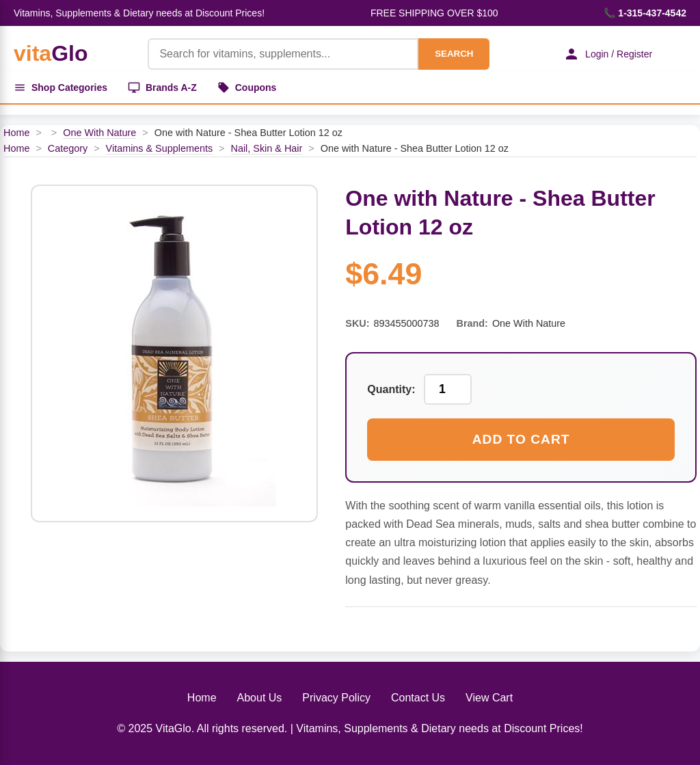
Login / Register (608, 54)
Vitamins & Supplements (160, 148)
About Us (260, 698)
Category (68, 148)
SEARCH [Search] (454, 54)
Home (16, 133)
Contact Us (418, 698)
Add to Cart (521, 439)
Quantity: (391, 389)
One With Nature (99, 133)
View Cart (489, 698)
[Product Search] (283, 54)
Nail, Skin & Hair (267, 148)
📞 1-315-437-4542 (645, 13)
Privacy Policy (336, 698)
